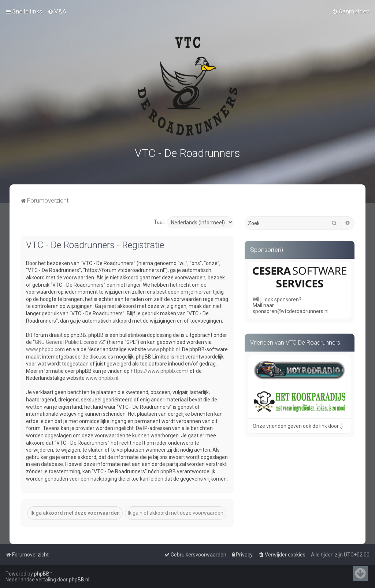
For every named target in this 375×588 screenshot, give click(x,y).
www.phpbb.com (45, 348)
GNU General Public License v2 (69, 341)
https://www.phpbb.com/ (160, 370)
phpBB (42, 574)
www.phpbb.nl (164, 348)
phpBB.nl (79, 580)
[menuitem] (57, 11)
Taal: (159, 220)
